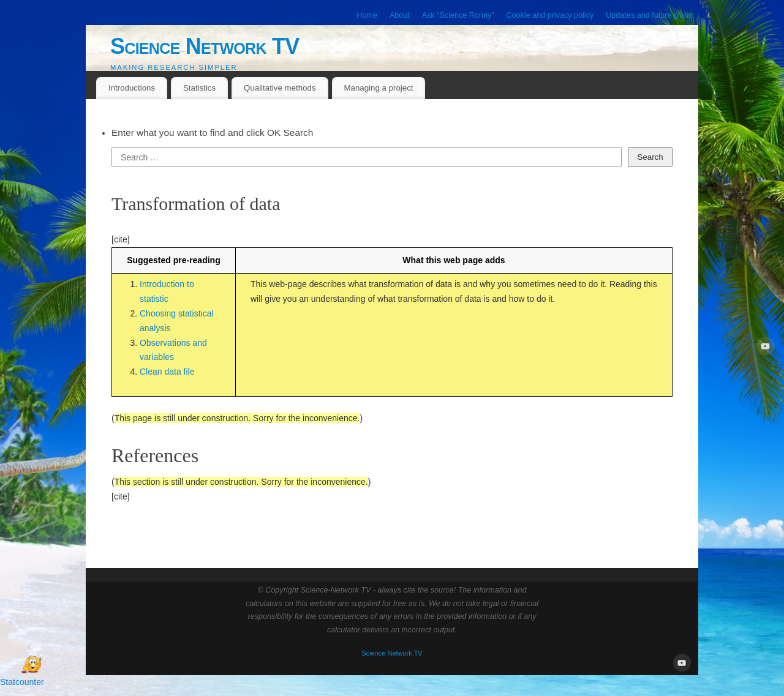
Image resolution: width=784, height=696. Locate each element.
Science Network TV (205, 46)
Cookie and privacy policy (550, 15)
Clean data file (167, 372)
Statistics (199, 88)
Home (367, 15)
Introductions (132, 88)
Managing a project (378, 88)
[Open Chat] (32, 664)
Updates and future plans (649, 15)
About (400, 15)
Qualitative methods (280, 88)
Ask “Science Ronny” (458, 15)
